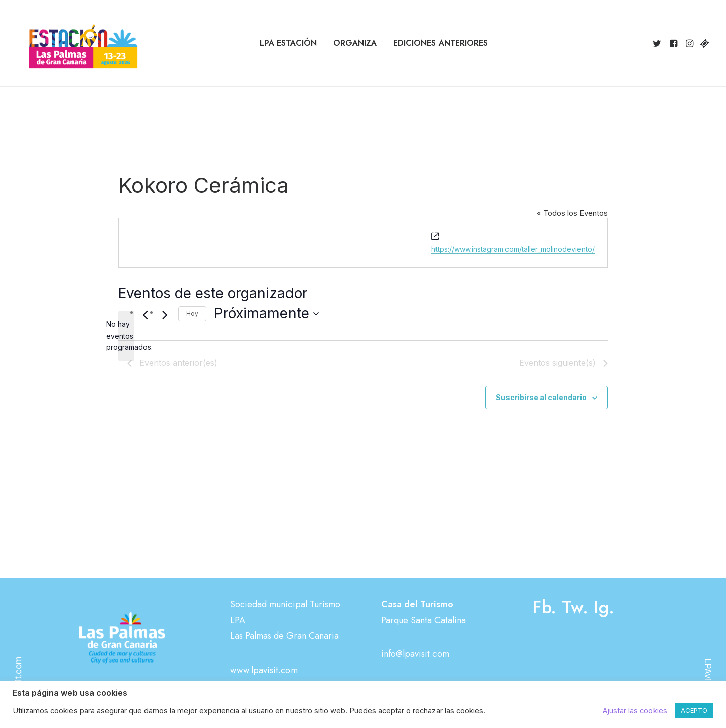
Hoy (192, 314)
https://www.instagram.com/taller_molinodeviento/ (513, 249)
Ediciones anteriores (441, 43)
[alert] (126, 336)
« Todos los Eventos (572, 213)
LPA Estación (288, 43)
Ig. (604, 607)
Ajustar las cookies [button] (635, 711)
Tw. (575, 607)
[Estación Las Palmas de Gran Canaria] (77, 43)
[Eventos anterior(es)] (145, 315)
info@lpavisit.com (415, 654)
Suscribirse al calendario (541, 397)
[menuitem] (288, 43)
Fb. (544, 607)
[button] (658, 43)
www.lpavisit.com (264, 670)
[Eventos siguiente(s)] (165, 315)
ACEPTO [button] (694, 710)
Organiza (355, 43)
